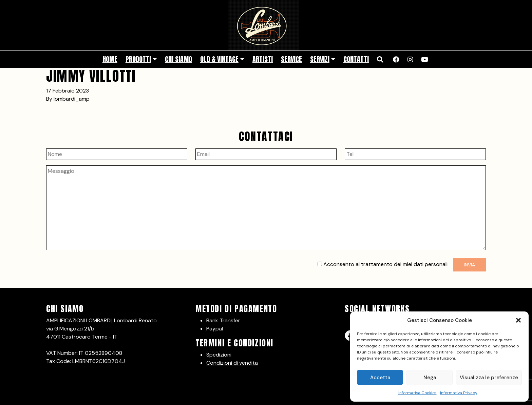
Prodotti (138, 59)
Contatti (356, 59)
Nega (430, 378)
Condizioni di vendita (232, 363)
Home (110, 59)
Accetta (380, 378)
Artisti (263, 59)
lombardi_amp (72, 99)
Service (291, 59)
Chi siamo (178, 59)
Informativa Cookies (417, 393)
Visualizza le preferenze (489, 378)
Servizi (320, 59)
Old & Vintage (219, 59)
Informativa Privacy (459, 393)
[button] (518, 320)
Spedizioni (219, 355)
